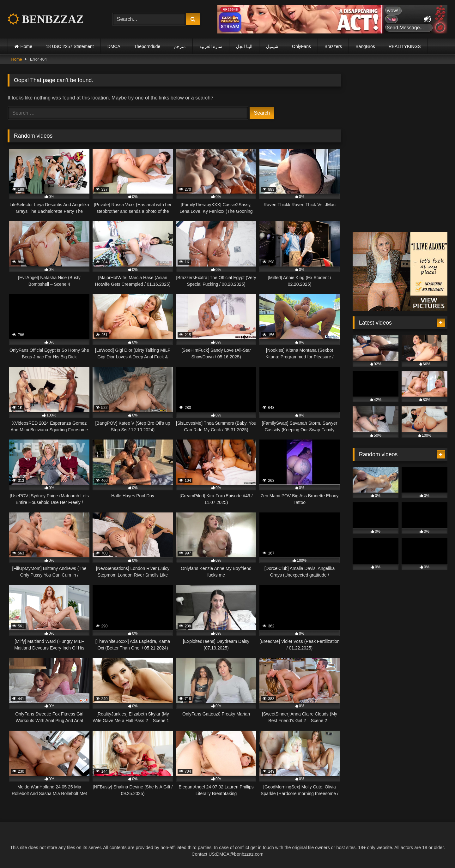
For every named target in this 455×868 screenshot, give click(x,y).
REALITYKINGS (405, 46)
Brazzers (333, 46)
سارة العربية (211, 46)
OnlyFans (301, 46)
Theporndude (147, 46)
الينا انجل (244, 46)
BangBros (365, 46)
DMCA (114, 46)
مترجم (180, 46)
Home (26, 46)
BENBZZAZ (46, 19)
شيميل (272, 46)
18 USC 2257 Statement (70, 46)
